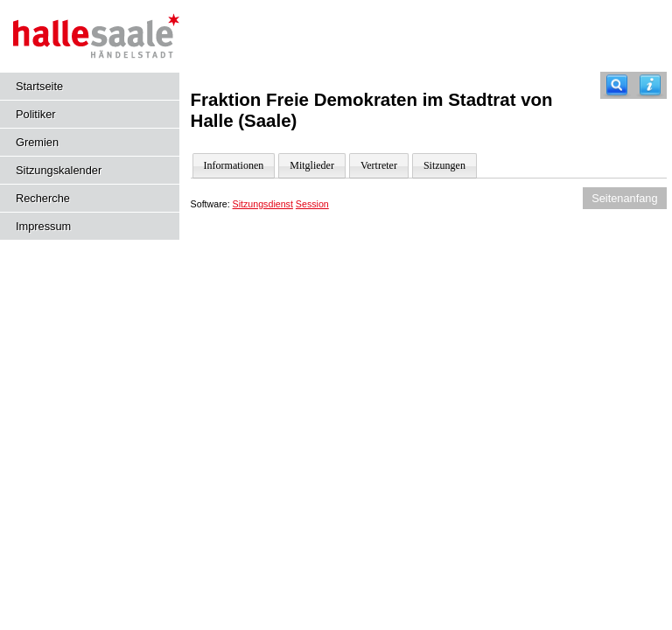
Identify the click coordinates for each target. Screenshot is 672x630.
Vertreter (379, 165)
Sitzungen (444, 165)
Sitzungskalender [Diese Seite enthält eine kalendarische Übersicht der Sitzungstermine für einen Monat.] (59, 170)
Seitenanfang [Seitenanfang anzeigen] (624, 198)
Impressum (43, 226)
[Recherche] (617, 85)
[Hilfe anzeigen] (650, 85)
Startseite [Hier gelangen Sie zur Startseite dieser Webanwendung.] (39, 86)
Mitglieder (312, 165)
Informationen (234, 165)
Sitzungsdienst (263, 204)
